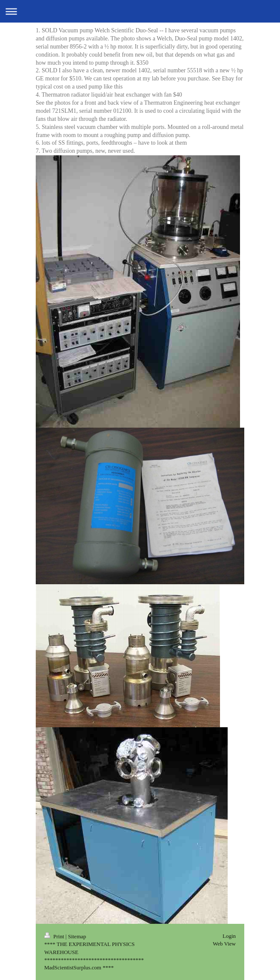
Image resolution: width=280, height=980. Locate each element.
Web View (224, 944)
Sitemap (77, 936)
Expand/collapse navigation (140, 11)
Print (55, 936)
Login (229, 936)
